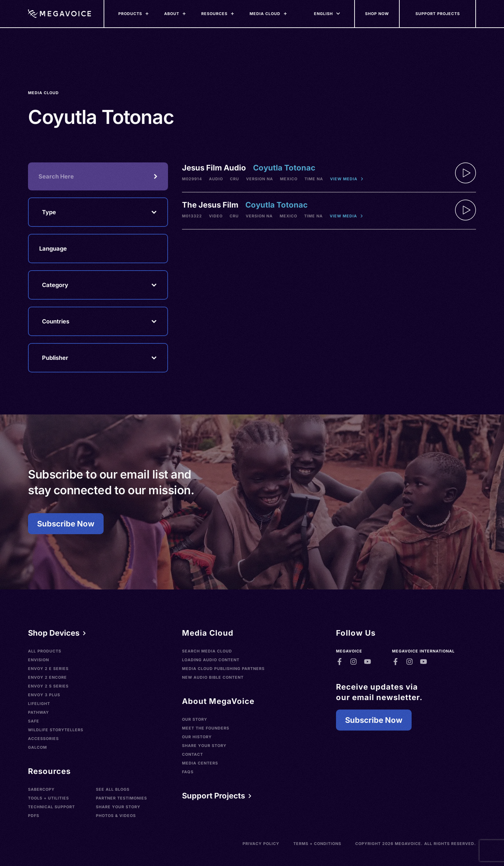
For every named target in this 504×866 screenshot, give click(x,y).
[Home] (59, 14)
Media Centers (200, 763)
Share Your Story (118, 807)
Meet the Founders (206, 728)
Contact (192, 754)
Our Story (195, 719)
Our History (197, 737)
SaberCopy (41, 789)
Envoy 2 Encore (47, 677)
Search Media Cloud (207, 651)
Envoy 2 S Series (48, 686)
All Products (45, 651)
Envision (38, 660)
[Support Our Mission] (438, 14)
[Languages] (323, 14)
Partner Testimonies (121, 798)
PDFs (34, 816)
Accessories (43, 739)
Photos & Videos (116, 816)
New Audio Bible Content (213, 677)
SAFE (34, 721)
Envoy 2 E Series (48, 669)
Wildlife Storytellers (56, 730)
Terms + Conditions (317, 844)
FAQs (188, 772)
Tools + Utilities (48, 798)
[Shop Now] (377, 14)
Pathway (38, 712)
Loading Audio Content (211, 660)
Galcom (37, 747)
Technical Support (51, 807)
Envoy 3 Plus (44, 695)
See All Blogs (113, 789)
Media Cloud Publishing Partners (223, 669)
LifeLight (39, 704)
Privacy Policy (261, 844)
